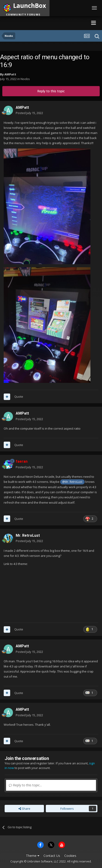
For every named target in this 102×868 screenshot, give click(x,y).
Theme (33, 856)
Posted (29, 113)
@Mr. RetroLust (72, 482)
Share (24, 809)
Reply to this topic (51, 91)
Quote (19, 397)
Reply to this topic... (25, 785)
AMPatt (10, 74)
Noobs (25, 79)
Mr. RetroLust (28, 535)
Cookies (70, 856)
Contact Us (52, 856)
